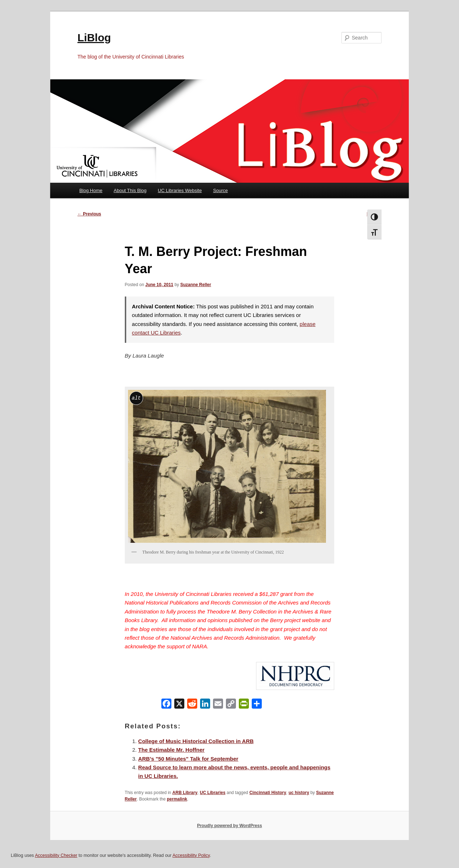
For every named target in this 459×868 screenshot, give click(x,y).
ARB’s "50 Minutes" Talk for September (188, 759)
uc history (299, 793)
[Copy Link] (231, 705)
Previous (89, 214)
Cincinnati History (268, 793)
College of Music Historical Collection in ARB (196, 741)
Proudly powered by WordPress (229, 826)
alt (136, 398)
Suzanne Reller (196, 285)
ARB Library (185, 793)
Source (220, 190)
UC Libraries (212, 793)
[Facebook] (166, 705)
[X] (179, 705)
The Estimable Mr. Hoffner (171, 750)
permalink (177, 799)
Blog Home (91, 190)
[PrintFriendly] (244, 705)
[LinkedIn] (205, 705)
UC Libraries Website (180, 190)
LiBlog (94, 38)
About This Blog (130, 190)
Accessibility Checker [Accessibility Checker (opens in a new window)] (56, 855)
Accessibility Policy (191, 855)
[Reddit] (192, 705)
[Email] (218, 705)
